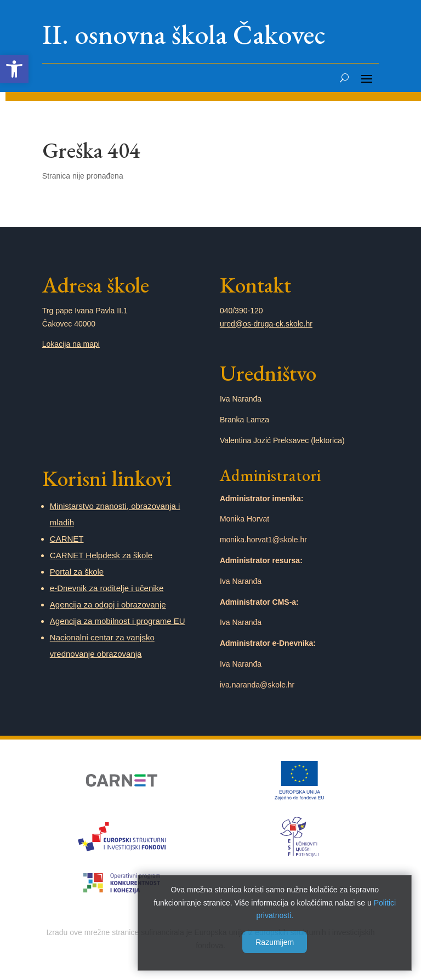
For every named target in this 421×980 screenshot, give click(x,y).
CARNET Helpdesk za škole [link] (101, 555)
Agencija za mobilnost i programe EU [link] (118, 621)
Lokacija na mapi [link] (71, 344)
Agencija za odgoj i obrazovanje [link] (108, 604)
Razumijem (273, 941)
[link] (14, 69)
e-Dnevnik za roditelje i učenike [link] (107, 588)
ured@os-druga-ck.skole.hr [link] (266, 324)
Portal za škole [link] (77, 572)
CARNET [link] (67, 539)
